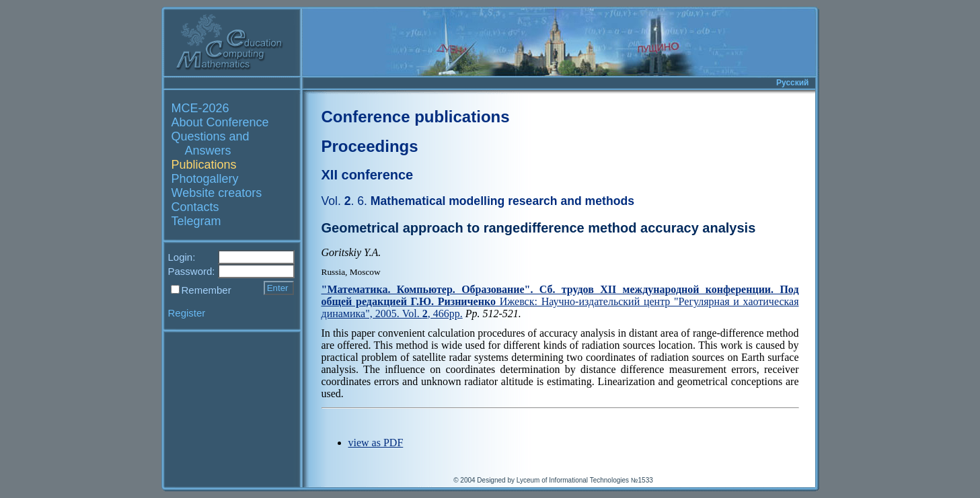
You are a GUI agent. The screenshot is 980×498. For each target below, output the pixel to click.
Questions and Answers (211, 143)
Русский (793, 83)
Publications (204, 165)
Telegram (196, 221)
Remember (206, 290)
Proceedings (370, 146)
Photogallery (205, 179)
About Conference (220, 122)
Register (187, 313)
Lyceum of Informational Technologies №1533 (585, 480)
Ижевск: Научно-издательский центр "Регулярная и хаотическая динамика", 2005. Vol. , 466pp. (560, 301)
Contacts (195, 207)
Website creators (217, 193)
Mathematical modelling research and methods (478, 201)
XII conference (368, 175)
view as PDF (376, 443)
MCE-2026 (200, 108)
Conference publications (416, 117)
